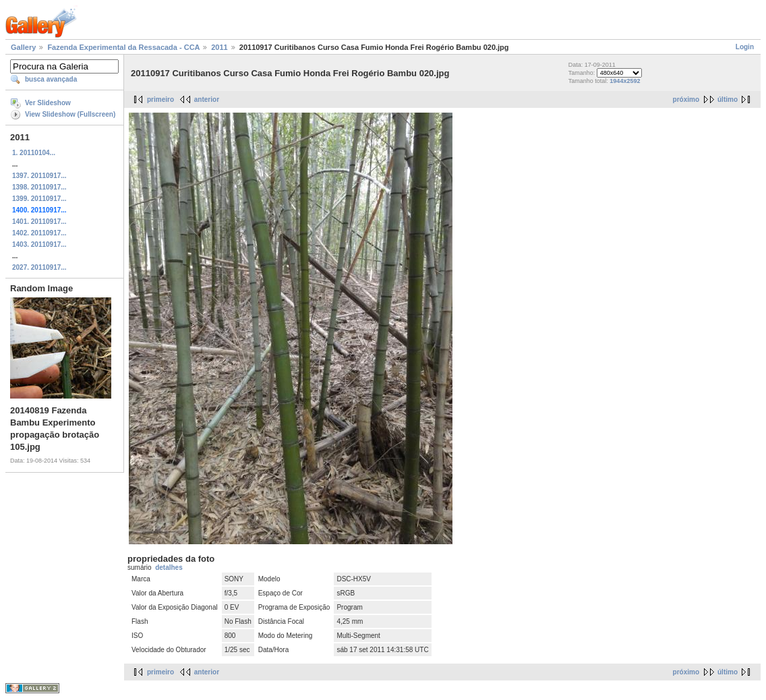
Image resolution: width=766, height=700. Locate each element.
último (728, 99)
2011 (219, 47)
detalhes (169, 567)
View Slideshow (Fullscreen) (70, 114)
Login (745, 47)
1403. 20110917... (39, 244)
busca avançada (51, 79)
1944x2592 (625, 81)
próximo (686, 99)
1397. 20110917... (39, 176)
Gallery (23, 47)
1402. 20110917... (39, 233)
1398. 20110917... (39, 187)
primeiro (160, 99)
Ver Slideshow (48, 103)
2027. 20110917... (39, 267)
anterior (207, 99)
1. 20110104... (34, 153)
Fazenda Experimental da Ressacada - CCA (123, 47)
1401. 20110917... (39, 222)
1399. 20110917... (39, 199)
